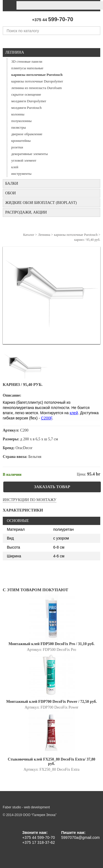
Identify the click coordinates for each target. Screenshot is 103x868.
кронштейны (21, 141)
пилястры (19, 127)
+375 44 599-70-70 (39, 837)
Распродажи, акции (26, 212)
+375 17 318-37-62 (39, 842)
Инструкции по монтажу (30, 500)
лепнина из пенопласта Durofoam (37, 88)
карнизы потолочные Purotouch (37, 75)
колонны (18, 114)
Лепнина (15, 52)
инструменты (21, 174)
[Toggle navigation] (9, 5)
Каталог (29, 235)
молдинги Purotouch (27, 108)
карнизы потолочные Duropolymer (37, 81)
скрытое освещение (26, 94)
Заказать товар (52, 487)
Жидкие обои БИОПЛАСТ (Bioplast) (41, 203)
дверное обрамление (27, 134)
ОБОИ (10, 193)
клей (15, 167)
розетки (17, 147)
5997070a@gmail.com (80, 837)
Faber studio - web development (26, 807)
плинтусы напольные (27, 68)
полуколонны (21, 121)
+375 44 (52, 20)
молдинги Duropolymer (29, 101)
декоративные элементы (30, 154)
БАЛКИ (12, 183)
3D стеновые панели (27, 61)
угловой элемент (24, 160)
